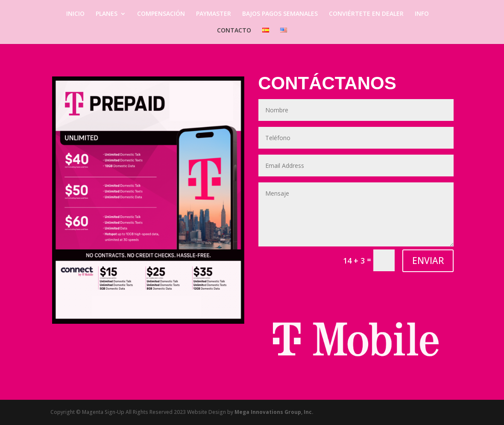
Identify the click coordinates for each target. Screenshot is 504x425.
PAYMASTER (214, 14)
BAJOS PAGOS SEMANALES (280, 14)
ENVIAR (428, 261)
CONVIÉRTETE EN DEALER (366, 14)
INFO (422, 14)
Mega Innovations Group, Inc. (274, 412)
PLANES (107, 14)
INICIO (75, 14)
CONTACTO (234, 31)
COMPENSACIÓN (161, 14)
